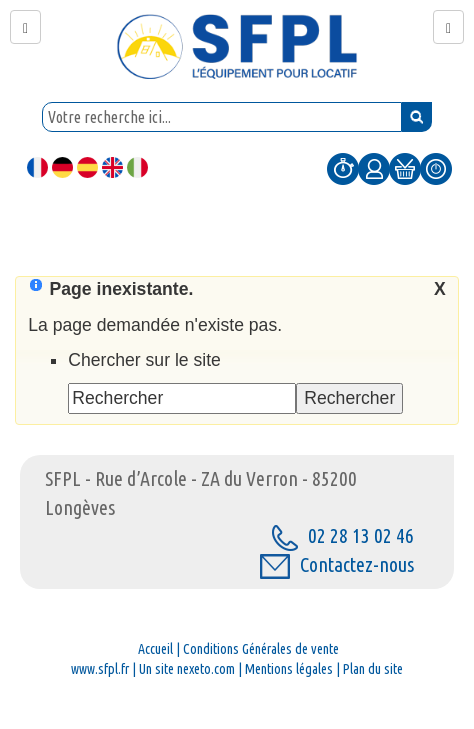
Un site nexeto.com (187, 669)
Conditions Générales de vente (261, 649)
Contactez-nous (337, 564)
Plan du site (373, 669)
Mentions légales (289, 669)
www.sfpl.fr (100, 669)
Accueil (155, 649)
